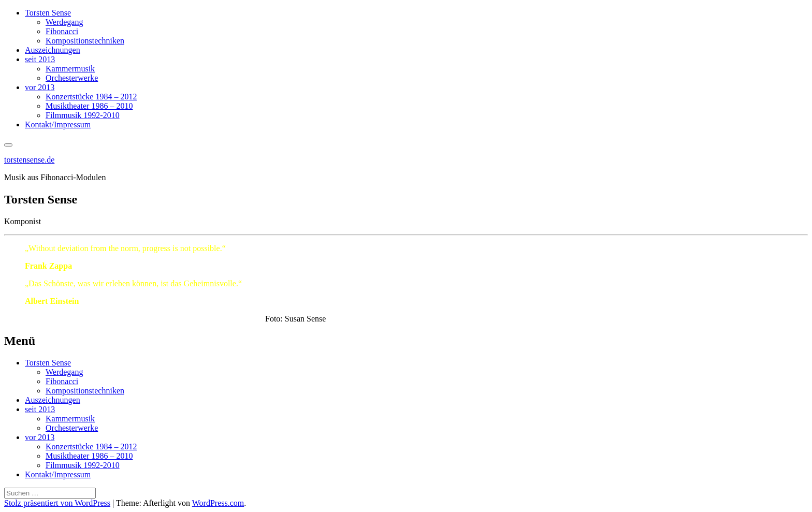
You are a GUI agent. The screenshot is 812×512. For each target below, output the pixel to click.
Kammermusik (70, 69)
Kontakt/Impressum (58, 125)
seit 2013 (40, 59)
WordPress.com (218, 503)
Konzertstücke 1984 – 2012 (91, 97)
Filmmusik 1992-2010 (83, 115)
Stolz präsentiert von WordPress (57, 503)
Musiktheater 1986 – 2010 (89, 106)
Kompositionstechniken (85, 41)
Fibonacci (62, 31)
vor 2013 (40, 87)
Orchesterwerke (72, 78)
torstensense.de (29, 160)
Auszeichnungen (53, 50)
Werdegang (64, 22)
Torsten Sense (48, 13)
